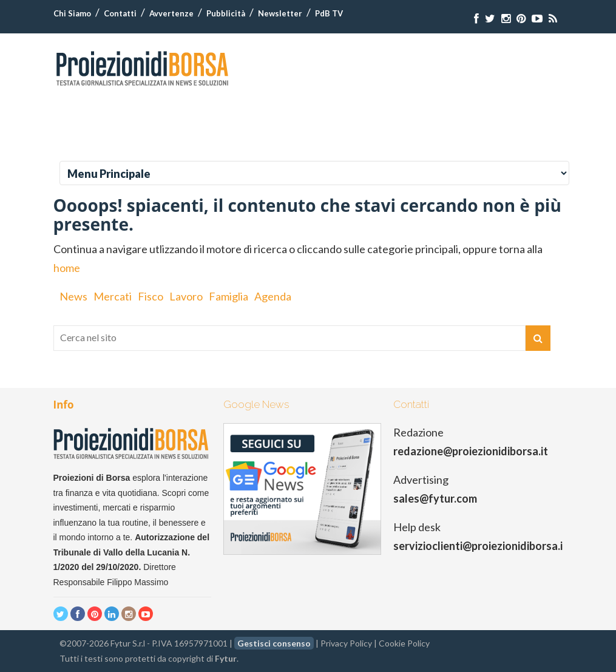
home (67, 268)
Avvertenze (171, 13)
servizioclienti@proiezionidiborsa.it (480, 546)
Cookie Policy (404, 643)
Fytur (226, 658)
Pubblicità (226, 13)
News (73, 296)
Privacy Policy (346, 643)
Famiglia (228, 296)
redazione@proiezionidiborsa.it (471, 451)
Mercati (113, 296)
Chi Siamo (72, 13)
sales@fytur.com (435, 498)
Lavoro (186, 296)
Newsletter (280, 13)
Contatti (120, 13)
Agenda (273, 296)
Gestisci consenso (274, 643)
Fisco (151, 296)
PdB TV (329, 13)
